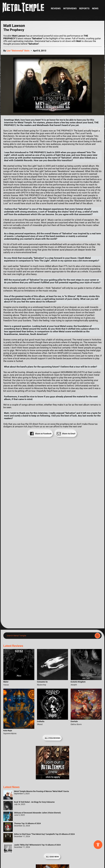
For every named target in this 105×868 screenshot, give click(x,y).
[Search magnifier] (98, 636)
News (95, 9)
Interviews (70, 9)
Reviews (56, 9)
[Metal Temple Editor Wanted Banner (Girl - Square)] (52, 779)
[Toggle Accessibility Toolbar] (98, 845)
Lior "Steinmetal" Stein (18, 51)
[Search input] (50, 636)
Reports (84, 9)
